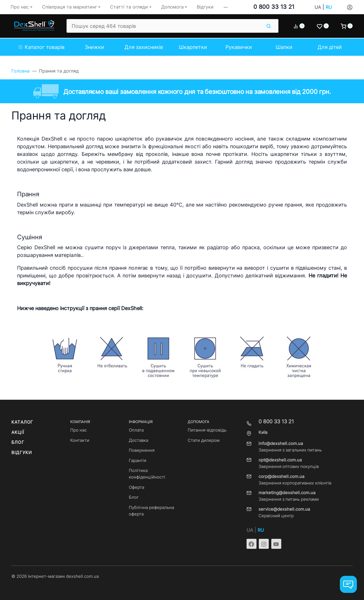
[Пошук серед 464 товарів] (164, 26)
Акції (18, 432)
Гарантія (137, 461)
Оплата (136, 430)
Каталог (22, 422)
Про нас (78, 430)
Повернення (142, 450)
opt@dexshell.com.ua (280, 460)
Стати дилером (204, 440)
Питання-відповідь (207, 430)
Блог (18, 442)
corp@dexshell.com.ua (281, 477)
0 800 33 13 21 (274, 7)
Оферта (136, 487)
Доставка (138, 440)
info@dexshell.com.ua (281, 444)
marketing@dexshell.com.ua (287, 493)
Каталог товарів (42, 47)
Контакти (80, 440)
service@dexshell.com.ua (284, 509)
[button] (226, 7)
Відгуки (22, 453)
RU (329, 7)
